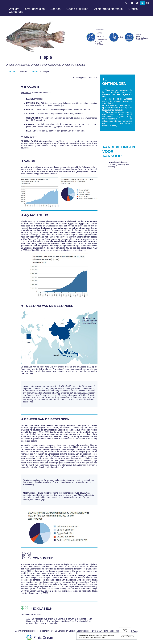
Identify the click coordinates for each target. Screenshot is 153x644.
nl (143, 3)
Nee (129, 637)
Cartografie (16, 12)
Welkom (14, 9)
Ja (123, 637)
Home (12, 71)
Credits (133, 9)
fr (147, 3)
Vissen (35, 71)
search (126, 3)
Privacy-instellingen (125, 631)
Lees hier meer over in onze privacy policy (92, 638)
